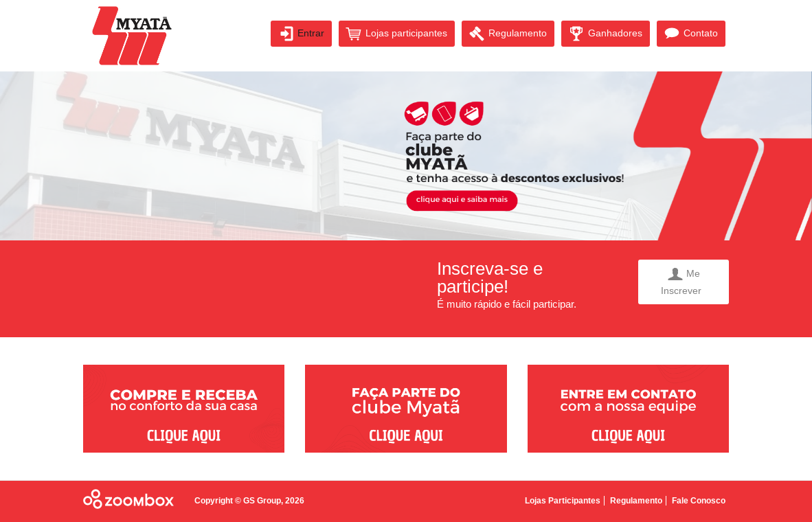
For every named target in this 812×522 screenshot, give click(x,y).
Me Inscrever (684, 281)
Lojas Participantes (563, 501)
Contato (691, 34)
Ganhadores (606, 34)
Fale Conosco (699, 501)
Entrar (301, 34)
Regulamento (508, 34)
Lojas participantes (397, 34)
